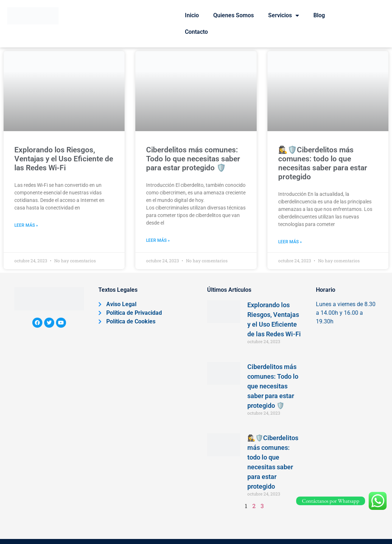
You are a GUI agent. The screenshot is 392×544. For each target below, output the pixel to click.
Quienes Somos (234, 15)
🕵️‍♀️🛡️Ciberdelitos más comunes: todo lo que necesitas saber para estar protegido (323, 163)
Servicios (284, 15)
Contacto (196, 32)
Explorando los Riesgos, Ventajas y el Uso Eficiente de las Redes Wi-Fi (64, 159)
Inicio (192, 15)
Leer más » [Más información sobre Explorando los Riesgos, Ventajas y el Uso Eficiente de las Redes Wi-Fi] (26, 225)
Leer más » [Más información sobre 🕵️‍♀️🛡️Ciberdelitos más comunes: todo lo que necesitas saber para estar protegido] (290, 242)
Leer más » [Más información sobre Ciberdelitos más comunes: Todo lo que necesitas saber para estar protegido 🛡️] (158, 240)
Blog (319, 15)
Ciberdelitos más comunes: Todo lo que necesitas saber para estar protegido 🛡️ (193, 159)
